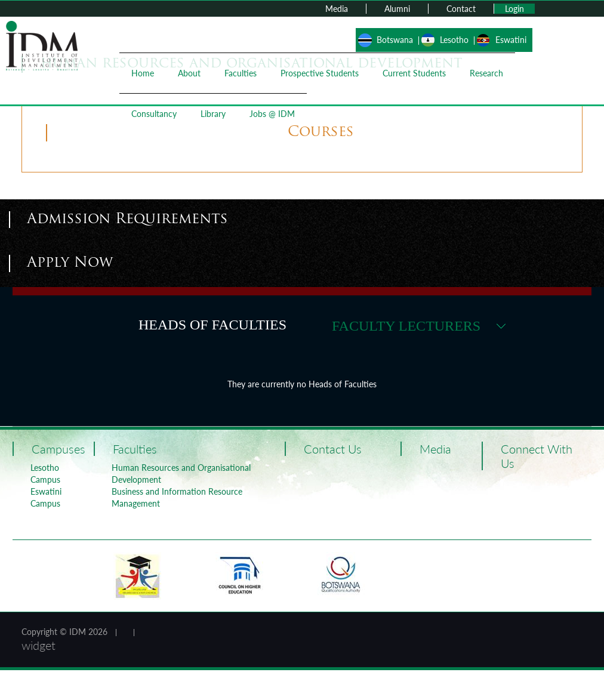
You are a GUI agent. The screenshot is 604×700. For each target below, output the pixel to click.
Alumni (397, 9)
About (189, 73)
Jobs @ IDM (272, 114)
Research (486, 73)
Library (213, 114)
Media (337, 9)
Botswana (395, 40)
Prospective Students (320, 73)
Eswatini (511, 40)
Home (143, 73)
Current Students (414, 73)
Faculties (241, 73)
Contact (461, 9)
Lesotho (454, 40)
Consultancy (154, 114)
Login (514, 9)
